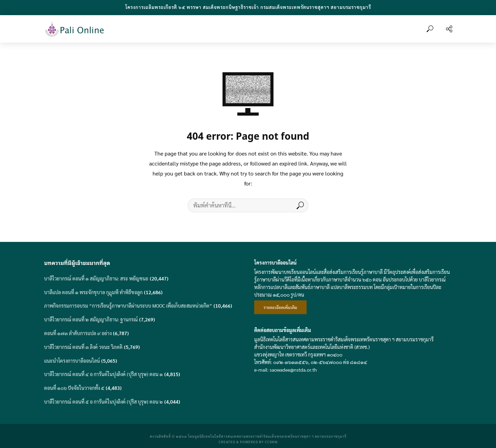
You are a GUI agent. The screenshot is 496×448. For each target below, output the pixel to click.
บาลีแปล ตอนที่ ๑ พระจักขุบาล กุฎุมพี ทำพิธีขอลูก (93, 292)
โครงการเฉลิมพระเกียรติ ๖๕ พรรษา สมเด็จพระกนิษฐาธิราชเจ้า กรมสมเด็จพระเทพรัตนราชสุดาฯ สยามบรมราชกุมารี (248, 7)
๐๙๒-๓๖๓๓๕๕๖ (291, 362)
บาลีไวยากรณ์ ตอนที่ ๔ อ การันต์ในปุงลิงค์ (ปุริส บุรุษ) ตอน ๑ (104, 374)
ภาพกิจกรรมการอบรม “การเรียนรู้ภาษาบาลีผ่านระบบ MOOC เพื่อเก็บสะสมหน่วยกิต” (128, 306)
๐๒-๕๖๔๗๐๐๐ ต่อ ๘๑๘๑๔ (339, 362)
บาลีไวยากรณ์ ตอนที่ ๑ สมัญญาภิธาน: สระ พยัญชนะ (96, 278)
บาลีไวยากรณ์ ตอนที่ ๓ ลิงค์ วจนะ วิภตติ (83, 347)
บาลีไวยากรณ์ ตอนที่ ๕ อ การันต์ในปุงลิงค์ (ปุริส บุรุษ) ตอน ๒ (104, 402)
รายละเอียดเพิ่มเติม (280, 307)
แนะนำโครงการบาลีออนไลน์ (72, 361)
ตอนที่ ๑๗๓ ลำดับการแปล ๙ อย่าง (78, 333)
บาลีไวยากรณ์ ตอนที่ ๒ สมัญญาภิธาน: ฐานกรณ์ (91, 319)
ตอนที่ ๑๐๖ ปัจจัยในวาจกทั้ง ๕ (74, 388)
